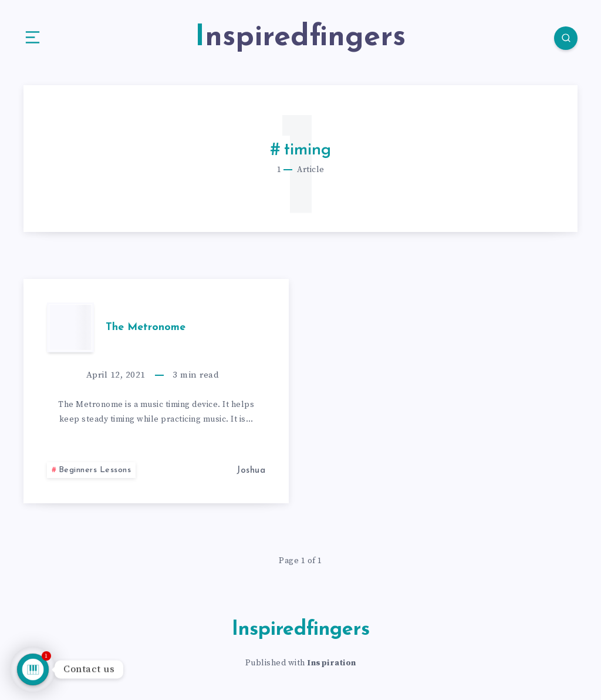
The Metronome (146, 327)
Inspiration (332, 663)
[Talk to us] (33, 669)
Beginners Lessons (95, 470)
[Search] (566, 38)
